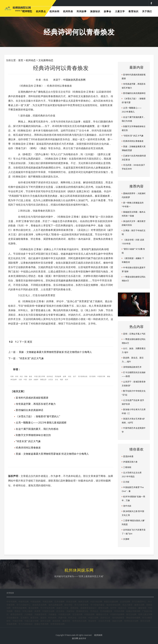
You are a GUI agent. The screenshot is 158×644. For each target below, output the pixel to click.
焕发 (31, 376)
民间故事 (58, 376)
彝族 (109, 376)
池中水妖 (127, 506)
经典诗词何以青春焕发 (28, 448)
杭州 (67, 379)
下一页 (23, 342)
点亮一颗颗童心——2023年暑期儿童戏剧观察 (41, 423)
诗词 (17, 376)
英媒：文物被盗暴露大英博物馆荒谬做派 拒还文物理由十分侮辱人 (55, 352)
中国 (25, 379)
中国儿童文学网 (39, 376)
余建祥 (36, 379)
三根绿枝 (127, 467)
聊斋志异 (43, 379)
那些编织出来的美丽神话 (29, 410)
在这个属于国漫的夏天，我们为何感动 (37, 429)
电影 (62, 379)
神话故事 (14, 379)
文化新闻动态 (46, 60)
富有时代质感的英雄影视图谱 (32, 398)
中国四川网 (101, 376)
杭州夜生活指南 (90, 3)
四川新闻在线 (83, 376)
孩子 (75, 376)
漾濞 (30, 379)
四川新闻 (92, 376)
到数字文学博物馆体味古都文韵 (33, 435)
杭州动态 (31, 60)
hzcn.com (71, 635)
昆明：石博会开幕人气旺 (134, 334)
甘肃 (20, 379)
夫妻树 (126, 539)
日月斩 (126, 482)
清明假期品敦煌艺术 (132, 367)
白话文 (51, 379)
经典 (12, 376)
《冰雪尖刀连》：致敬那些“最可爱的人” (38, 416)
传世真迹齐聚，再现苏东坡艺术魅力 (36, 404)
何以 (21, 376)
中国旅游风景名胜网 (74, 80)
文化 (56, 379)
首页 (21, 60)
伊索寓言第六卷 (130, 462)
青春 (26, 376)
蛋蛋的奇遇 (128, 456)
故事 (64, 376)
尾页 (30, 342)
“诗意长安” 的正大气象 (31, 358)
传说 (70, 376)
